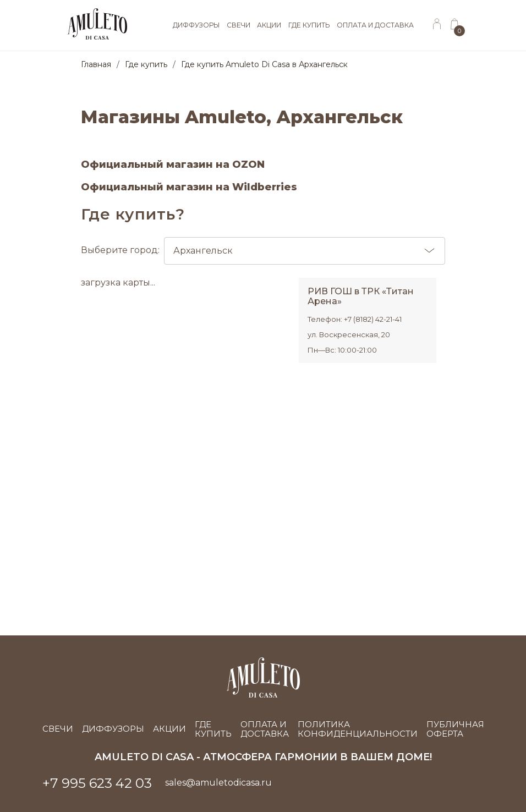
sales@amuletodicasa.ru (218, 783)
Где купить (146, 64)
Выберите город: (263, 251)
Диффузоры (113, 729)
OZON (248, 164)
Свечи (58, 729)
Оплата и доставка (265, 729)
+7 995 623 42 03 (97, 783)
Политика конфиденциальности (358, 729)
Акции (169, 729)
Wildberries (265, 187)
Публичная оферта (455, 729)
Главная (96, 64)
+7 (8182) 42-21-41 (373, 319)
